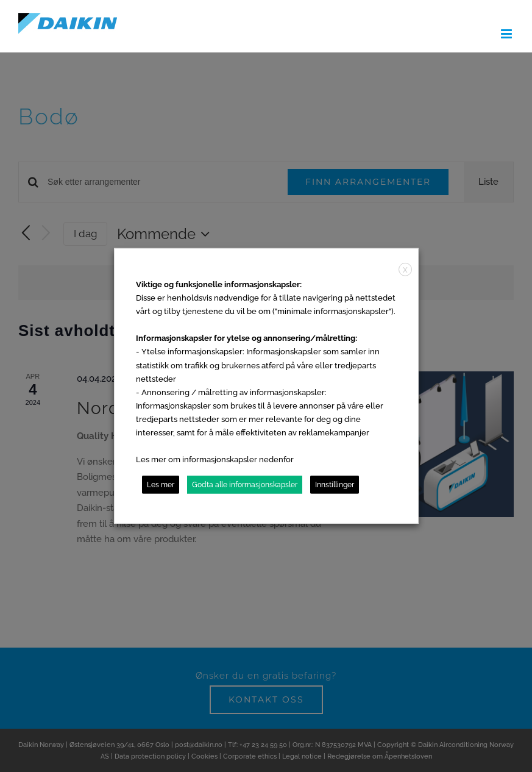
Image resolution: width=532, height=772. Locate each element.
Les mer (161, 485)
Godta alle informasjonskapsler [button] (245, 485)
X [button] (405, 270)
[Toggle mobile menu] (507, 34)
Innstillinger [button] (335, 485)
